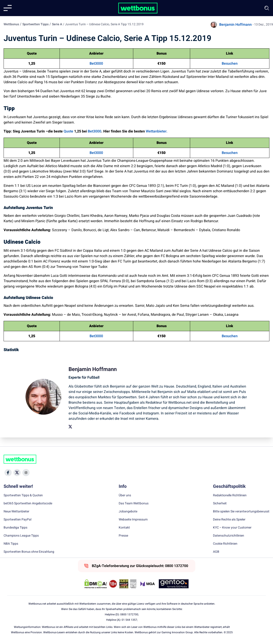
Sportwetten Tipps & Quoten (23, 495)
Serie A (57, 24)
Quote (68, 131)
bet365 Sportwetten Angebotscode (28, 503)
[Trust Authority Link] (133, 584)
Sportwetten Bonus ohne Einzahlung (29, 552)
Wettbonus (11, 24)
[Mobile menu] (8, 8)
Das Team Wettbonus (134, 503)
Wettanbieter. (157, 131)
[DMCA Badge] (96, 584)
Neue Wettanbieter (16, 512)
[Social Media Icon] (8, 473)
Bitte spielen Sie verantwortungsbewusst (241, 512)
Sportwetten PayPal (17, 520)
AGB (216, 552)
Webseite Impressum (133, 520)
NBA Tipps (11, 544)
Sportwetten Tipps (35, 24)
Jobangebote (128, 512)
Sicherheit (220, 503)
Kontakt (124, 528)
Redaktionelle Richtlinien (230, 495)
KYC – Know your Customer (232, 528)
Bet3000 (96, 64)
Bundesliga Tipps (15, 528)
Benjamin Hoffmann (235, 25)
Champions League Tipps (21, 536)
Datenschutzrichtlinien (229, 536)
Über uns (125, 495)
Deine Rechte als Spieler (229, 520)
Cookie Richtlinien (225, 544)
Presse (123, 536)
